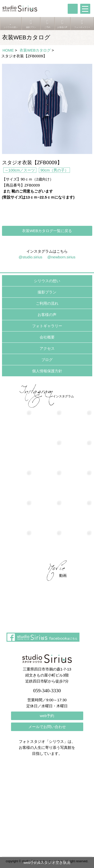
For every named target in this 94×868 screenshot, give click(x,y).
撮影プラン (47, 292)
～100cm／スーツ (20, 170)
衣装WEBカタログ (35, 50)
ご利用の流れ (47, 303)
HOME (8, 50)
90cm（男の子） (54, 170)
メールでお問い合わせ (47, 727)
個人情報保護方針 (47, 371)
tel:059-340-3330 (73, 9)
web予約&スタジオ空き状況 (47, 862)
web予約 (47, 716)
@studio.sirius (30, 257)
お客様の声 (47, 315)
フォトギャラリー (47, 326)
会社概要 (47, 337)
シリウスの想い (47, 281)
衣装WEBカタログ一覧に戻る (47, 231)
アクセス (47, 348)
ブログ (47, 360)
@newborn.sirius (61, 257)
